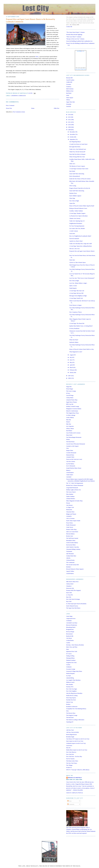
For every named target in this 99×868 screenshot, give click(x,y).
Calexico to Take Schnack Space (77, 262)
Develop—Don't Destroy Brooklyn (75, 645)
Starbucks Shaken (74, 342)
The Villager (69, 765)
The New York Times (72, 763)
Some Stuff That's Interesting (77, 174)
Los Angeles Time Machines (73, 680)
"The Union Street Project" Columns (75, 32)
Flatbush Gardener (71, 660)
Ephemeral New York (72, 651)
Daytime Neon (73, 193)
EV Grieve (69, 654)
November (73, 134)
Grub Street (69, 746)
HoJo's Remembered (74, 176)
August (72, 355)
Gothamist (69, 667)
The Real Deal (70, 717)
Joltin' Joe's (72, 164)
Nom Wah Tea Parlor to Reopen (77, 154)
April (71, 365)
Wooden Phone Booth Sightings (74, 35)
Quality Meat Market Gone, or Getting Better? (81, 326)
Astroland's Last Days (72, 623)
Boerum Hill (69, 78)
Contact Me (69, 27)
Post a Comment (10, 105)
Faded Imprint (73, 288)
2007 (70, 376)
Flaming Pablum (70, 658)
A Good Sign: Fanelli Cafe (76, 298)
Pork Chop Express (71, 698)
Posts (69, 801)
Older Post (57, 108)
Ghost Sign (72, 198)
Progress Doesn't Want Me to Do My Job (80, 188)
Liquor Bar (72, 203)
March (71, 367)
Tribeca (68, 100)
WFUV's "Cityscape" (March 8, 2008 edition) (78, 770)
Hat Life (68, 748)
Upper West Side (70, 102)
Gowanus (69, 84)
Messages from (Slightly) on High (78, 296)
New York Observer (71, 752)
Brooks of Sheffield (75, 778)
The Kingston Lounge (72, 715)
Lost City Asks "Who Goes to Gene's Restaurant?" (82, 278)
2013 (70, 117)
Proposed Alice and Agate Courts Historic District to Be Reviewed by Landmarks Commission (31, 20)
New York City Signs (72, 689)
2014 (70, 115)
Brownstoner (69, 634)
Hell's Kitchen (70, 89)
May (71, 362)
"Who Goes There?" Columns (74, 37)
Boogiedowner (70, 629)
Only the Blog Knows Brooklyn (74, 693)
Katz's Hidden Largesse (75, 196)
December (72, 132)
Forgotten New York (71, 662)
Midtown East (70, 91)
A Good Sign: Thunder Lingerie (77, 213)
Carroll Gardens (70, 80)
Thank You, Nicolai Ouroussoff (77, 152)
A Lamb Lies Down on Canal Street (78, 144)
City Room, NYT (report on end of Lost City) (78, 739)
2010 (70, 125)
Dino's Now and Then (72, 647)
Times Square (70, 98)
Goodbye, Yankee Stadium (76, 211)
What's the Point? (74, 340)
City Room (69, 638)
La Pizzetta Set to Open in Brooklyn (78, 216)
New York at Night (74, 201)
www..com (81, 51)
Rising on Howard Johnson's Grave (78, 208)
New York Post (70, 754)
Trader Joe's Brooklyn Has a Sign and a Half (81, 244)
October (72, 137)
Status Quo (72, 260)
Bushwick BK (70, 636)
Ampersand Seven (71, 618)
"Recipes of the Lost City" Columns (75, 39)
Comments (71, 804)
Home (33, 108)
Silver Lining (73, 186)
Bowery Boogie (70, 632)
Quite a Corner (73, 286)
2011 (70, 122)
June (71, 360)
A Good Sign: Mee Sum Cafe (77, 291)
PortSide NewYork (71, 700)
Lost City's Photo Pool (81, 69)
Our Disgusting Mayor (75, 142)
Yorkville (69, 106)
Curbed (68, 643)
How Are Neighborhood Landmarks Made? (80, 236)
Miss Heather (70, 684)
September (73, 139)
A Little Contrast (74, 231)
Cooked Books (70, 640)
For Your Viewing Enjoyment (77, 226)
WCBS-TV (69, 767)
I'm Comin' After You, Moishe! (77, 228)
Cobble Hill (69, 82)
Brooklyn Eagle (70, 737)
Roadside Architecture (72, 707)
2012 (70, 120)
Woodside (69, 104)
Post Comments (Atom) (19, 112)
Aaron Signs (69, 616)
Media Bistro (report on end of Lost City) (77, 750)
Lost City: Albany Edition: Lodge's (78, 283)
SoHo (68, 95)
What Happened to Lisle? (76, 352)
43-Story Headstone (74, 328)
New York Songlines (71, 691)
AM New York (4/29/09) (72, 732)
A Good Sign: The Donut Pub (77, 323)
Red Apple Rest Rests (75, 147)
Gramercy (69, 87)
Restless (68, 704)
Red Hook (69, 93)
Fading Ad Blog (70, 656)
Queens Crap (70, 702)
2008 (70, 130)
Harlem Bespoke (70, 673)
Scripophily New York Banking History (76, 709)
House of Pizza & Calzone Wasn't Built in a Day (82, 349)
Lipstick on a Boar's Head (76, 241)
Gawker (68, 665)
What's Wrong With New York (77, 157)
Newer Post (9, 108)
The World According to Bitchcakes (75, 720)
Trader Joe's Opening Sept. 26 (77, 221)
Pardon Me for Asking (72, 695)
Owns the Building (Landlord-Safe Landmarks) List (79, 41)
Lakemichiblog (70, 678)
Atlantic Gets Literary (75, 218)
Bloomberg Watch (71, 627)
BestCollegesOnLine (71, 734)
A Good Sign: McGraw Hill (76, 293)
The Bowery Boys (71, 713)
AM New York (70, 730)
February (72, 370)
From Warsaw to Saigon (75, 305)
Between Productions (72, 625)
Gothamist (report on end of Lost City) (76, 743)
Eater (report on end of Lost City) (75, 741)
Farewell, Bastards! (74, 239)
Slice (67, 711)
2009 (70, 127)
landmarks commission (18, 96)
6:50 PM (30, 93)
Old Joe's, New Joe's (74, 249)
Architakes (69, 621)
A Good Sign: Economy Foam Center (79, 169)
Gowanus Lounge (71, 669)
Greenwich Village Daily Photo (74, 671)
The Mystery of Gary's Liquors (77, 166)
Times (37, 57)
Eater (68, 649)
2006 (70, 378)
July (71, 357)
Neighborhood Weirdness (76, 223)
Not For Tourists (70, 759)
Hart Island (72, 171)
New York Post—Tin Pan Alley (74, 756)
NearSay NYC (70, 687)
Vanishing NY (70, 722)
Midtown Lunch (70, 682)
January (72, 372)
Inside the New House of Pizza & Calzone (80, 179)
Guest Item (72, 233)
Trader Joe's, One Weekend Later (78, 149)
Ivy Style (68, 676)
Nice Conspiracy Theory (76, 312)
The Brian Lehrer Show (72, 761)
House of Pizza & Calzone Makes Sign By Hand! (82, 206)
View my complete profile (75, 793)
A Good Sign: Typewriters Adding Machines (81, 246)
